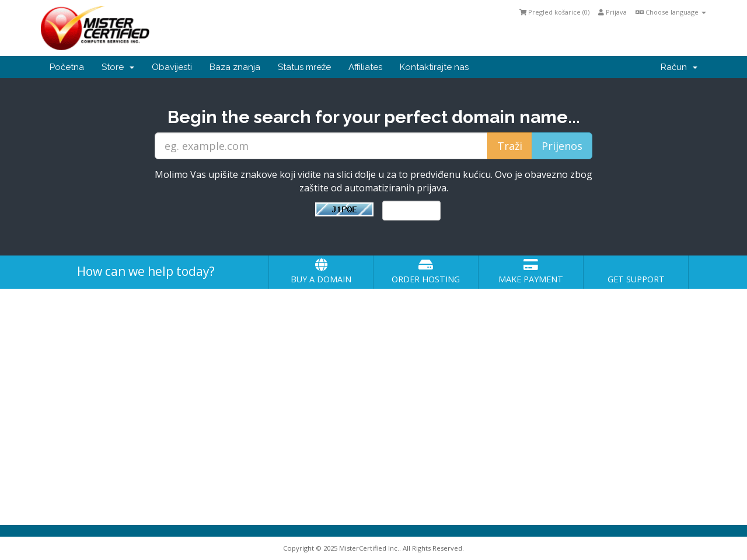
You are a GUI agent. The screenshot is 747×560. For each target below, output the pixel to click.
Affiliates (365, 67)
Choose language (671, 12)
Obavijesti (172, 67)
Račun (679, 67)
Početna (67, 67)
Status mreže (304, 67)
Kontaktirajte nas (434, 67)
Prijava (612, 12)
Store (118, 67)
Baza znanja (235, 67)
